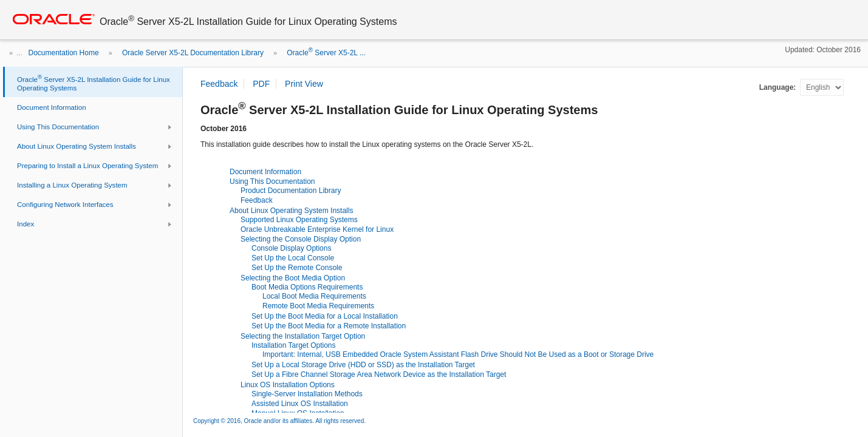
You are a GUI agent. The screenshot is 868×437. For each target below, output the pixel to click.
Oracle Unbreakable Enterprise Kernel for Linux (317, 229)
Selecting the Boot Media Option (293, 278)
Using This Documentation (272, 181)
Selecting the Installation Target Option (303, 336)
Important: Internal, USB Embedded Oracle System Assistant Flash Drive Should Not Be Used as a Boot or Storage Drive (458, 354)
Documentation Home (64, 53)
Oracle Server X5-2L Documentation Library (193, 53)
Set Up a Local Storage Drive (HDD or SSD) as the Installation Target (363, 365)
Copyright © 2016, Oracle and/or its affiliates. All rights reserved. (279, 421)
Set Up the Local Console (293, 258)
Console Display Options (291, 248)
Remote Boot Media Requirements (318, 306)
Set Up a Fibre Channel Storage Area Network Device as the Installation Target (379, 374)
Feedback (257, 200)
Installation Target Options (294, 345)
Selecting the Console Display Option (301, 239)
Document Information (265, 172)
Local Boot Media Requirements (314, 296)
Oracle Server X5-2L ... (326, 53)
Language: (779, 87)
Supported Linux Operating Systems (299, 220)
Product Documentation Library (291, 191)
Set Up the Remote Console (297, 268)
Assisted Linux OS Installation (300, 404)
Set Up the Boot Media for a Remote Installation (329, 326)
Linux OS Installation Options (288, 385)
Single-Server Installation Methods (307, 394)
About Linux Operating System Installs (291, 211)
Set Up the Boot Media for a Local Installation (325, 316)
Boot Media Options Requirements (307, 287)
